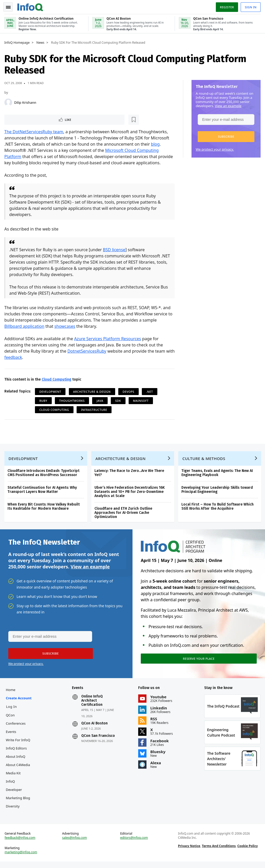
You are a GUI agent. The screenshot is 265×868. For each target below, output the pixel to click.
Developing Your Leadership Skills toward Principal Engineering (218, 491)
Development (51, 391)
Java (101, 400)
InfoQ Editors (17, 752)
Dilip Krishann (26, 101)
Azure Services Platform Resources (109, 338)
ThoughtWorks (73, 400)
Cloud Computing (57, 379)
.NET (150, 391)
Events (12, 736)
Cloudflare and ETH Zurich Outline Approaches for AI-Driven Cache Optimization (124, 514)
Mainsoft (142, 400)
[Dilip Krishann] (9, 101)
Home (12, 694)
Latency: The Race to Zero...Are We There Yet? (130, 474)
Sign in (250, 6)
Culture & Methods (205, 460)
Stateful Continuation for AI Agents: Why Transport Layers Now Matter (43, 491)
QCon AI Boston (95, 727)
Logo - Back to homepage (31, 6)
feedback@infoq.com (21, 843)
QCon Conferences (17, 723)
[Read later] (36, 119)
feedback (24, 357)
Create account (20, 702)
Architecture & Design (93, 391)
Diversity (14, 810)
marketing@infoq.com (22, 858)
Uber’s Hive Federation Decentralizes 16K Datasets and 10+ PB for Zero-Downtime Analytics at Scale (130, 493)
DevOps (129, 391)
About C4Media (19, 769)
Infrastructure (95, 409)
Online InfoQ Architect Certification (93, 704)
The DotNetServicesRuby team (35, 131)
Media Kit (14, 777)
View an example (227, 105)
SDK (119, 400)
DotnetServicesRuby (88, 351)
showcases (66, 326)
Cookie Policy (247, 851)
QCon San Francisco (99, 740)
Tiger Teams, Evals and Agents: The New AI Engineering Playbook (218, 474)
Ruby (44, 400)
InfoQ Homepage (18, 42)
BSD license (115, 249)
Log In (12, 710)
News (41, 42)
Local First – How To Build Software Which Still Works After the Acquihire (218, 508)
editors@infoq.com (134, 843)
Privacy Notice (189, 851)
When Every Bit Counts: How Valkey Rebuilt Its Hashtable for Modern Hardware (44, 508)
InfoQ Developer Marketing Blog (19, 793)
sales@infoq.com (75, 843)
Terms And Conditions (219, 851)
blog (156, 144)
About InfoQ (16, 760)
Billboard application (25, 326)
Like (19, 119)
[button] (225, 136)
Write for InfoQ (19, 744)
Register (226, 6)
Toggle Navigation (10, 6)
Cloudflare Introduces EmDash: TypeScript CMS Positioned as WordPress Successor (44, 474)
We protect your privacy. (214, 148)
